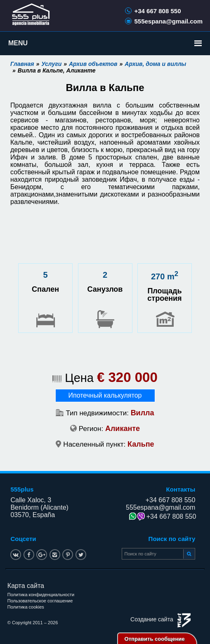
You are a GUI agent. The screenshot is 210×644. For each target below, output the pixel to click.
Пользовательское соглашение (40, 601)
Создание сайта (152, 619)
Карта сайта (26, 586)
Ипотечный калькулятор (105, 395)
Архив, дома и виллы (155, 64)
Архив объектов (93, 64)
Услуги (51, 64)
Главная (22, 64)
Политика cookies (26, 607)
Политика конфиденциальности (41, 595)
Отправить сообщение (155, 639)
